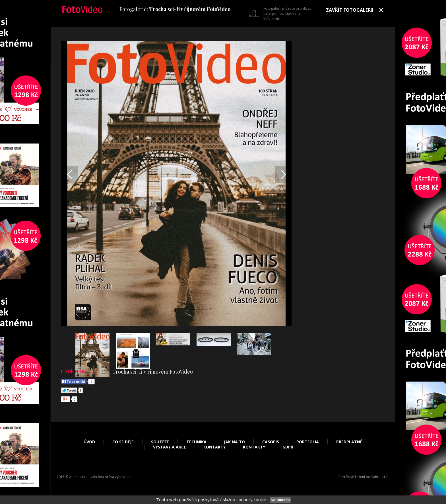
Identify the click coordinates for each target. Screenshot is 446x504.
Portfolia (308, 442)
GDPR (288, 447)
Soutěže (160, 442)
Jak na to (234, 442)
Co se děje (123, 442)
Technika (196, 442)
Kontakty (214, 447)
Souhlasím (280, 500)
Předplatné (349, 442)
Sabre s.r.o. (380, 477)
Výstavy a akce (170, 447)
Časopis (271, 442)
